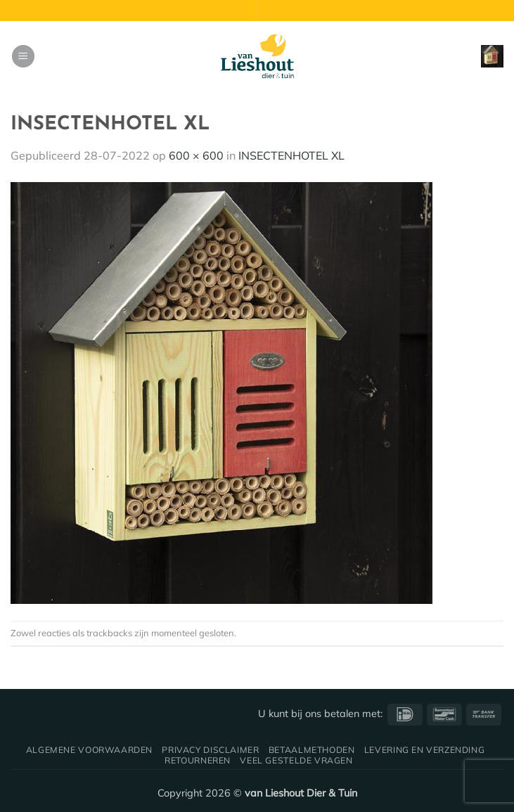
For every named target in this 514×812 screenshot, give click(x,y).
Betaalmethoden (312, 750)
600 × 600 (196, 155)
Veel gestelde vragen (296, 760)
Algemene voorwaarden (89, 750)
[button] (23, 57)
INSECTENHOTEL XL (291, 155)
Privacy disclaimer (210, 750)
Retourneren (198, 760)
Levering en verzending (424, 750)
